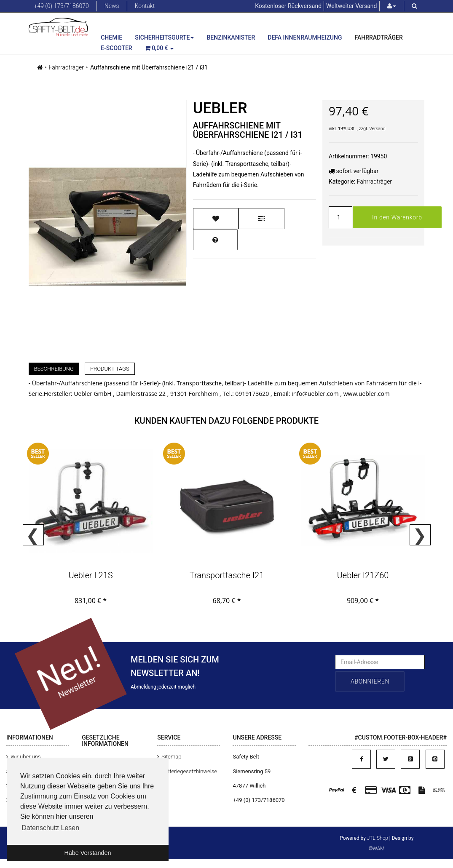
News (112, 6)
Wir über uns (26, 757)
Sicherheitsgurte (164, 37)
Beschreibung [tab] (54, 369)
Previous (33, 535)
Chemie (111, 37)
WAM (378, 849)
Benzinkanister (231, 37)
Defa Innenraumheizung (305, 37)
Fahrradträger (379, 37)
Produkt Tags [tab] (110, 369)
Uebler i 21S (90, 575)
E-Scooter (117, 48)
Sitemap (171, 757)
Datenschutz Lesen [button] (50, 828)
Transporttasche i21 (227, 575)
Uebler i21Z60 (363, 575)
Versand (377, 129)
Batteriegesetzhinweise (189, 771)
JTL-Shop (378, 838)
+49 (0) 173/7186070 (62, 6)
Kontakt (145, 6)
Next (420, 535)
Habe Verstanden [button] (87, 853)
